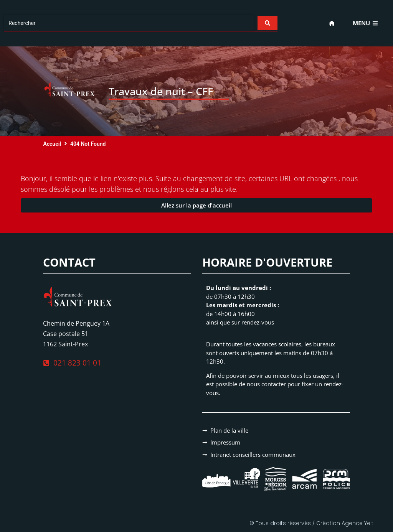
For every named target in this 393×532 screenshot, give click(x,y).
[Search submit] (267, 23)
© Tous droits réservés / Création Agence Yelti (312, 523)
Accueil (52, 144)
